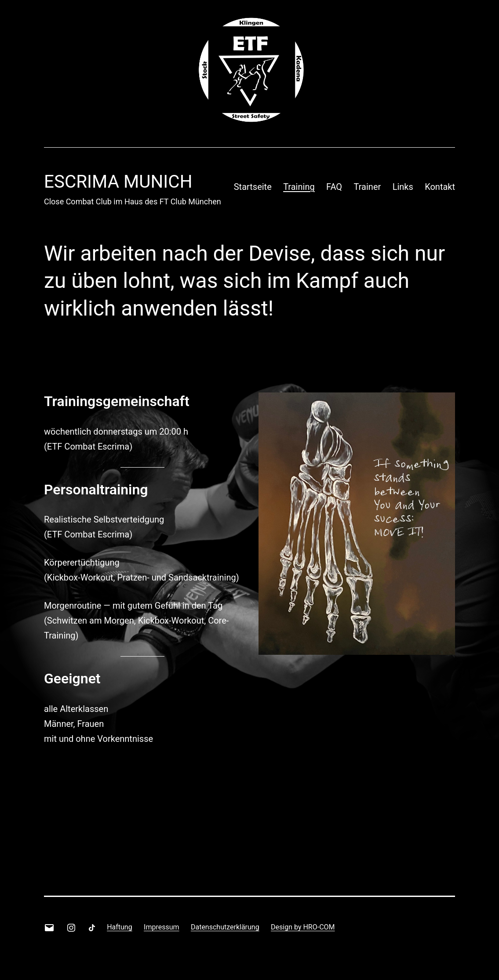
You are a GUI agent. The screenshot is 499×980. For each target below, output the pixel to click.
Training (299, 187)
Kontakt (440, 187)
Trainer (368, 187)
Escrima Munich (118, 182)
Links (403, 187)
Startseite (253, 187)
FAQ (334, 187)
